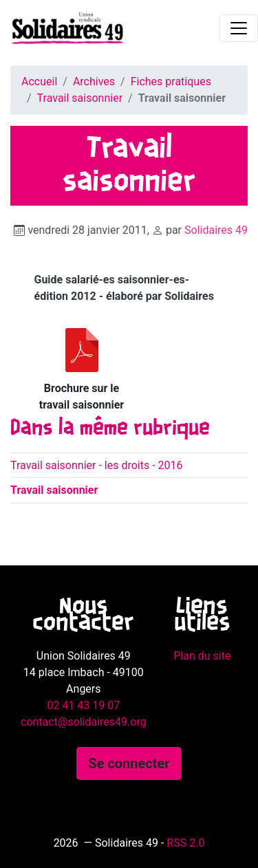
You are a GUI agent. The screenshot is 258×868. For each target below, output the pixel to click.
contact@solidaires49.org (84, 722)
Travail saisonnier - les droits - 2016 (97, 465)
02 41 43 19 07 (83, 705)
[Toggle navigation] (239, 28)
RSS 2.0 (185, 843)
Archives (94, 82)
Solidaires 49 (216, 230)
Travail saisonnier (80, 98)
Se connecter (129, 763)
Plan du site (202, 656)
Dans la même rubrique (110, 428)
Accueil (39, 82)
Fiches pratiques (171, 82)
